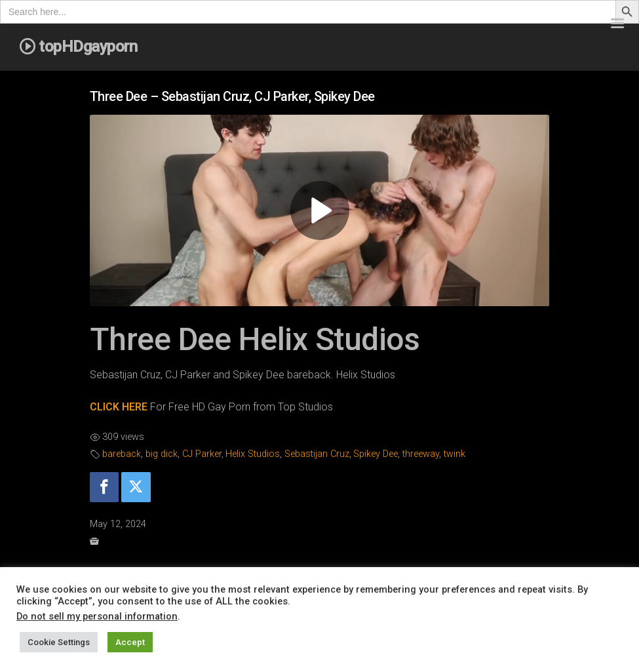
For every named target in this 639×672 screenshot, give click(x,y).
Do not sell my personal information (97, 616)
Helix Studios (253, 454)
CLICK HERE (119, 407)
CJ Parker (202, 454)
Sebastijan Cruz (317, 454)
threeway (421, 454)
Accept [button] (130, 642)
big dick (162, 454)
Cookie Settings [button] (59, 642)
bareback (122, 454)
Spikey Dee (376, 454)
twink (455, 454)
